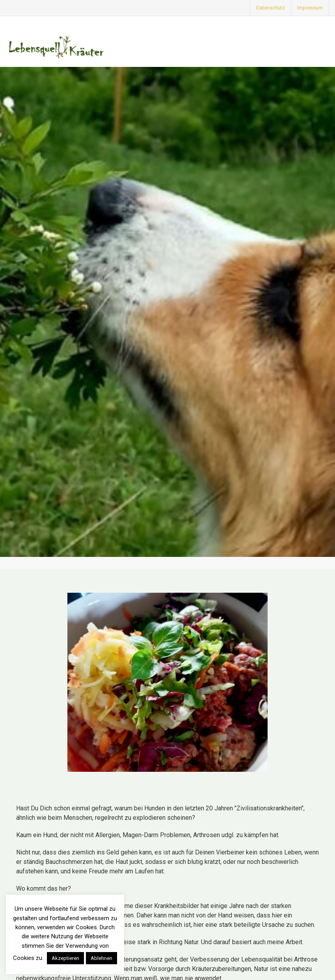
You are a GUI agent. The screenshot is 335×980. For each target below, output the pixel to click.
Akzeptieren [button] (65, 958)
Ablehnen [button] (101, 958)
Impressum (310, 8)
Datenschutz (271, 8)
